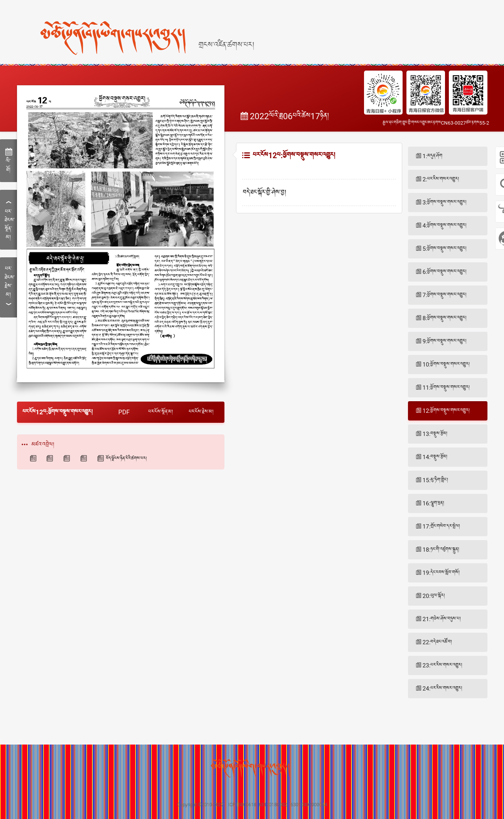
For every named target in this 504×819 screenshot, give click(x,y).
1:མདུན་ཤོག (432, 156)
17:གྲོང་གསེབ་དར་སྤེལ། (441, 527)
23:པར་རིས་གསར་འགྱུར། (442, 665)
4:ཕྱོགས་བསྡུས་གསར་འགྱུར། (445, 226)
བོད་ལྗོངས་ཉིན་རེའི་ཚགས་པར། (126, 459)
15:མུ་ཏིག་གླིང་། (436, 480)
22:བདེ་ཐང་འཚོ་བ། (437, 642)
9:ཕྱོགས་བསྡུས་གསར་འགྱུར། (445, 341)
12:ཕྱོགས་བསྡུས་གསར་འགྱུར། (446, 411)
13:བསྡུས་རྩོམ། (435, 434)
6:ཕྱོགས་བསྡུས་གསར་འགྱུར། (445, 272)
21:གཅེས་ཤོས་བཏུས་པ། (442, 619)
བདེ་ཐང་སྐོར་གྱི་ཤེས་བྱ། (265, 193)
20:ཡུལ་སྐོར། (434, 596)
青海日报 (34, 458)
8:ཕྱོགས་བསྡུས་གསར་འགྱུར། (445, 318)
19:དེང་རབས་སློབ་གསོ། (441, 573)
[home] (134, 24)
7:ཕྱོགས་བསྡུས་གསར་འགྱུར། (445, 295)
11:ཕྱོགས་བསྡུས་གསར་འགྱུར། (446, 388)
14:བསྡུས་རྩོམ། (435, 457)
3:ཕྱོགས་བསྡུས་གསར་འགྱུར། (445, 203)
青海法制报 (85, 458)
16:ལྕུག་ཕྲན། (433, 503)
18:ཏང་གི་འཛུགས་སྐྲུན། (441, 550)
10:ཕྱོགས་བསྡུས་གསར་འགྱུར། (446, 365)
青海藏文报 (51, 458)
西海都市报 (68, 458)
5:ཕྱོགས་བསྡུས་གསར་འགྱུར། (445, 249)
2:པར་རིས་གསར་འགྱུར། (441, 179)
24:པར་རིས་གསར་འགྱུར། (442, 689)
